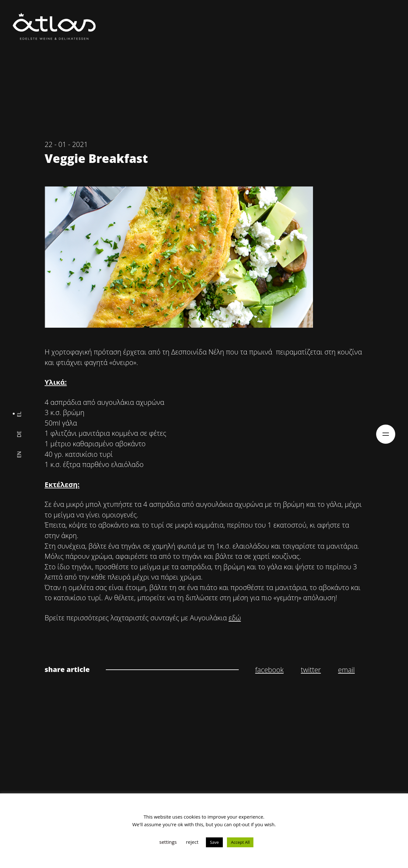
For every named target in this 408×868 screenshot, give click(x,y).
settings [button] (168, 842)
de (19, 434)
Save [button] (214, 842)
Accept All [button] (240, 842)
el (19, 414)
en (19, 454)
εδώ (235, 618)
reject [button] (192, 842)
